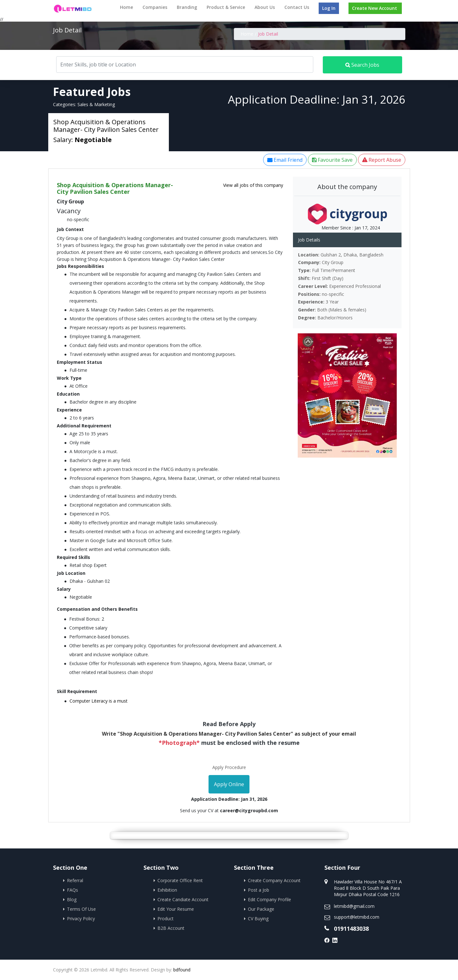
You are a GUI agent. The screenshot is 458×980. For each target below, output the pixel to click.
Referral (75, 880)
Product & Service (226, 7)
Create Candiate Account (183, 899)
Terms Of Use (81, 909)
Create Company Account (274, 880)
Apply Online (229, 784)
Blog (72, 899)
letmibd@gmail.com (354, 906)
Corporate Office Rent (180, 880)
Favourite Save (332, 160)
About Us (265, 7)
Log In (329, 8)
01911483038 (351, 929)
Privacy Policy (81, 919)
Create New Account (375, 8)
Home (126, 7)
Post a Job (259, 890)
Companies (155, 7)
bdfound (182, 970)
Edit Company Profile (269, 899)
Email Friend (285, 160)
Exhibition (167, 890)
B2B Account (171, 928)
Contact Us (297, 7)
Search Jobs (362, 65)
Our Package (261, 909)
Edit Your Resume (176, 909)
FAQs (73, 890)
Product (166, 919)
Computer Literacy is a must (99, 701)
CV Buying (258, 919)
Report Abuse (382, 160)
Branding (187, 7)
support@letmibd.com (357, 917)
